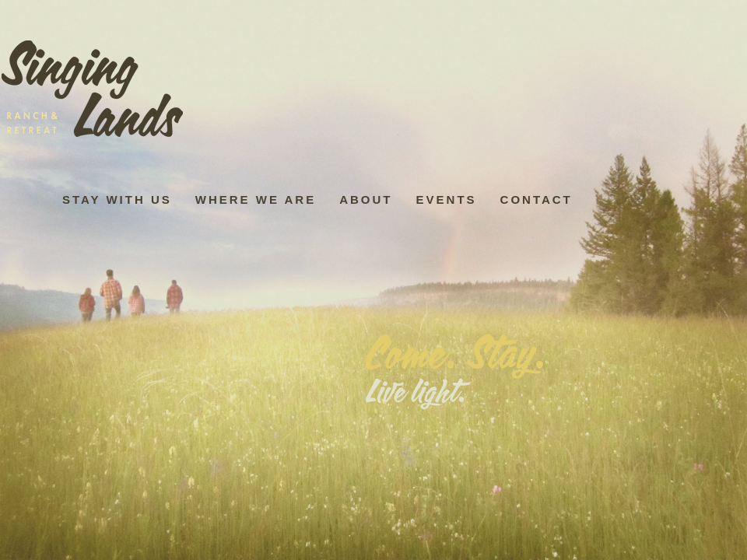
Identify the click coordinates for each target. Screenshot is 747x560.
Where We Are (256, 199)
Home (97, 91)
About (366, 199)
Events (447, 199)
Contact (537, 199)
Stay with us (117, 199)
